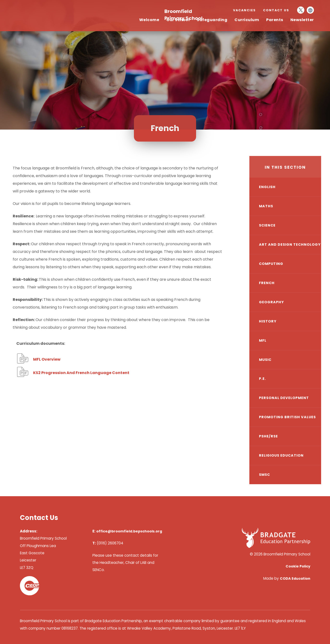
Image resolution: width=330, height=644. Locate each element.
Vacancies (244, 10)
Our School (178, 20)
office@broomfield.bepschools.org (129, 531)
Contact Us (276, 10)
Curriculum (247, 20)
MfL (263, 340)
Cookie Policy (298, 566)
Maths (266, 206)
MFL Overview (47, 359)
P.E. (262, 379)
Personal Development (284, 398)
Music (265, 360)
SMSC (264, 475)
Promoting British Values (287, 417)
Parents (275, 20)
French (267, 283)
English (267, 187)
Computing (271, 264)
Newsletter (302, 20)
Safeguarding (212, 20)
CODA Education (295, 578)
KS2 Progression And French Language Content (81, 373)
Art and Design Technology (290, 244)
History (268, 321)
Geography (271, 302)
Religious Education (281, 455)
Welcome (149, 20)
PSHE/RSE (268, 436)
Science (267, 225)
